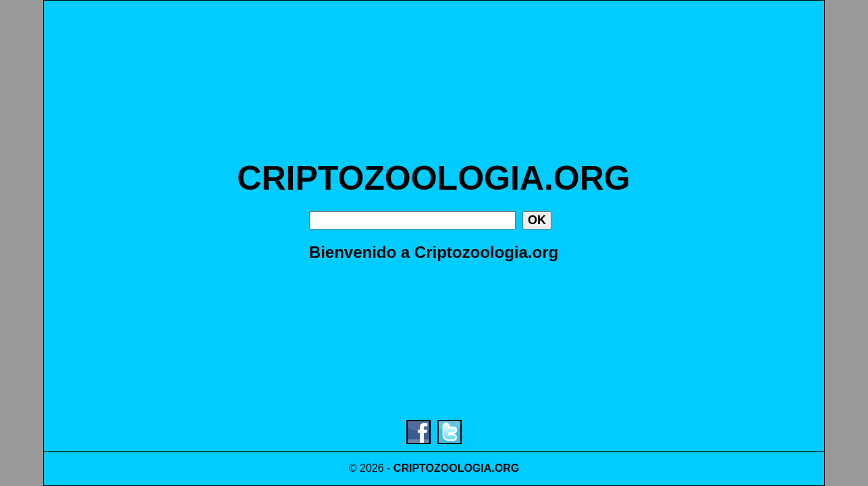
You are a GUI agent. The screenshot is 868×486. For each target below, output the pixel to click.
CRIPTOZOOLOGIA (442, 468)
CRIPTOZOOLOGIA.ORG (433, 178)
